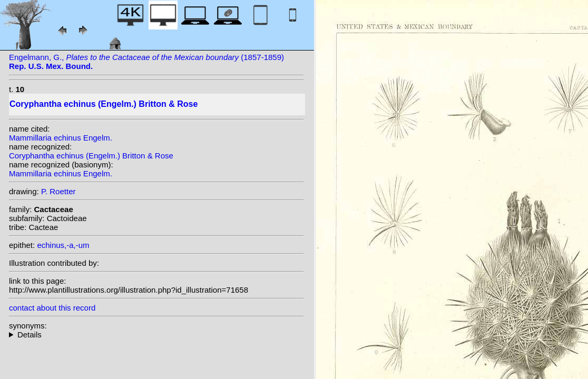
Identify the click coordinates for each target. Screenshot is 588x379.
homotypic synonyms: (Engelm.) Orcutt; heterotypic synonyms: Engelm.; (156, 335)
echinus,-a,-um (63, 245)
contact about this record (52, 308)
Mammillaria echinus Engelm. (61, 138)
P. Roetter (58, 191)
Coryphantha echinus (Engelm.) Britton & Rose (91, 156)
